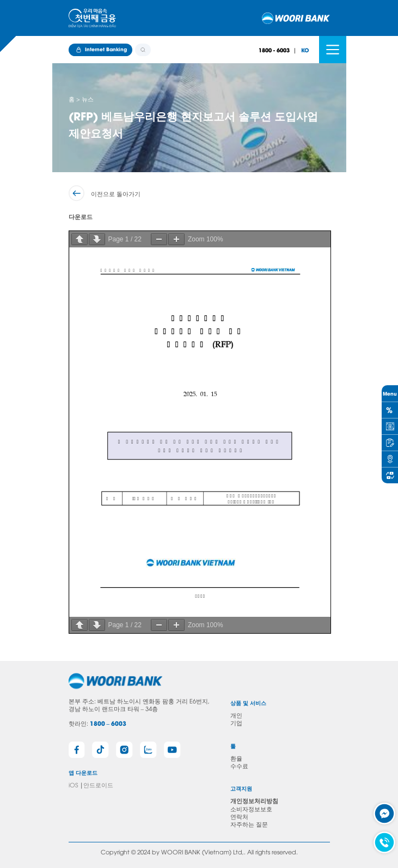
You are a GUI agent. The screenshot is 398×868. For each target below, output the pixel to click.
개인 (236, 715)
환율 (236, 758)
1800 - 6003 (274, 50)
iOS (73, 784)
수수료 (239, 765)
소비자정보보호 (251, 808)
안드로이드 (98, 784)
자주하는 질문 (249, 824)
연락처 (239, 816)
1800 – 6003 (108, 723)
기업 (236, 722)
